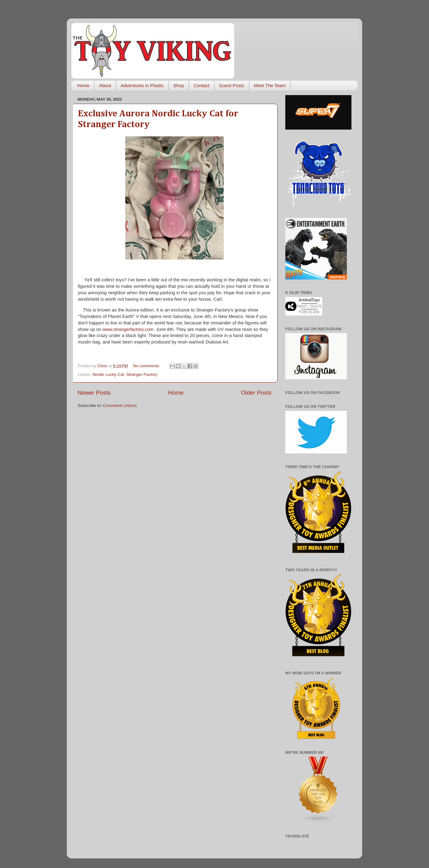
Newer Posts (94, 393)
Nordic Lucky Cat (108, 374)
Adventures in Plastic (142, 85)
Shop (179, 85)
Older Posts (256, 393)
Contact (202, 85)
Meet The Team (270, 85)
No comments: (147, 366)
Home (83, 85)
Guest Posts (232, 85)
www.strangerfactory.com (128, 329)
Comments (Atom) (120, 406)
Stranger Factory (142, 374)
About (105, 85)
